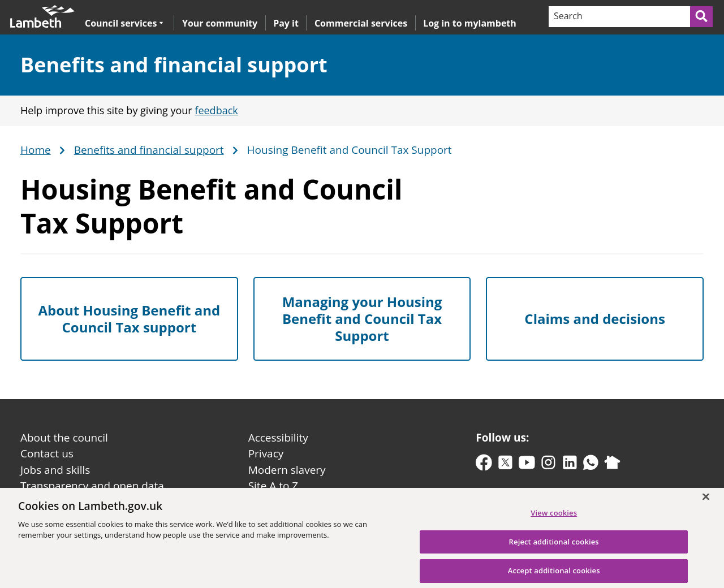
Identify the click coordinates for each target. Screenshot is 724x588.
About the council (64, 438)
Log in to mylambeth (470, 23)
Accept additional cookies (554, 575)
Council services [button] (124, 23)
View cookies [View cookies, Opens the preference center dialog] (554, 517)
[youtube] (527, 465)
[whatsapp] (591, 465)
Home (36, 150)
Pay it (286, 23)
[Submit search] (702, 17)
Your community (220, 23)
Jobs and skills (55, 470)
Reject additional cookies (554, 546)
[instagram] (548, 465)
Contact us (47, 453)
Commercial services (361, 23)
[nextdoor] (612, 465)
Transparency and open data (92, 486)
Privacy (266, 453)
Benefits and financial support (174, 65)
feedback (216, 110)
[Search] (619, 17)
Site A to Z (273, 486)
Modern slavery (287, 470)
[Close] (706, 501)
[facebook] (484, 465)
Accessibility (278, 438)
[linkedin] (570, 465)
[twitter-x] (505, 465)
